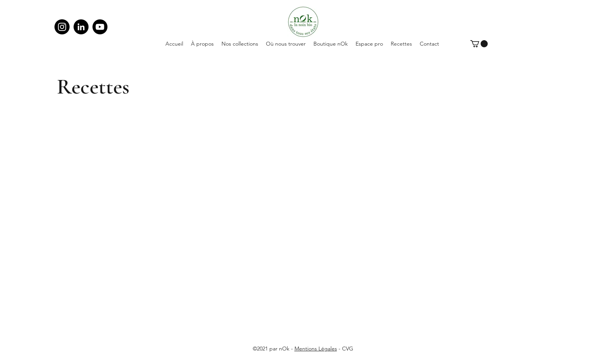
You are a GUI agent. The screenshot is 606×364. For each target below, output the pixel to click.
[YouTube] (100, 27)
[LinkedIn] (81, 27)
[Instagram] (62, 27)
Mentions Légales (316, 349)
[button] (479, 44)
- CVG (345, 349)
